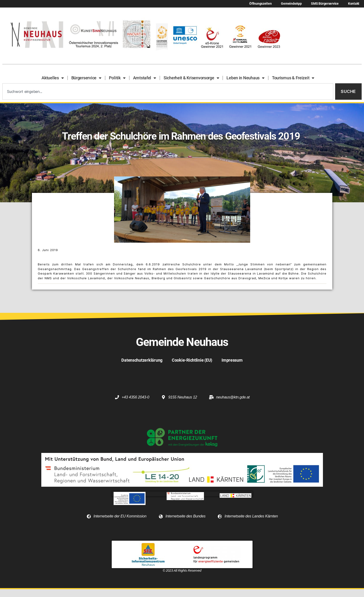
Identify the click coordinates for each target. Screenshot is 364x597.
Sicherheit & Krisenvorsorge (191, 78)
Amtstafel (145, 78)
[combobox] (168, 92)
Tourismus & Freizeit (293, 78)
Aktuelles (53, 78)
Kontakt (354, 4)
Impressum (232, 360)
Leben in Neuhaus (245, 78)
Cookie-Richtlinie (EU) (192, 360)
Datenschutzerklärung (142, 360)
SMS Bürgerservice (325, 4)
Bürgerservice (86, 78)
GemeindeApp (291, 4)
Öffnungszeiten (260, 4)
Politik (117, 78)
